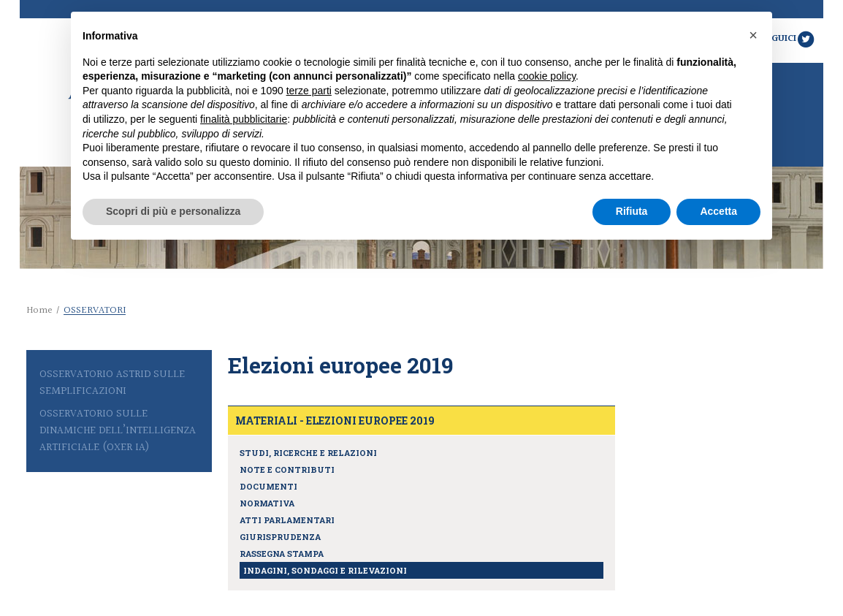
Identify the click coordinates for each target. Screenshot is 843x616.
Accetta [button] (718, 211)
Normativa (267, 503)
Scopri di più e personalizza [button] (173, 211)
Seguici (788, 39)
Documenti (268, 486)
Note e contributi (287, 469)
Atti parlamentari (287, 520)
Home (39, 311)
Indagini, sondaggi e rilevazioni (325, 570)
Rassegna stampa (282, 554)
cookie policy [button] (547, 76)
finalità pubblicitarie (244, 119)
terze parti (309, 91)
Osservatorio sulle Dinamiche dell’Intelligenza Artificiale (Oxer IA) (118, 431)
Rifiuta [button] (632, 211)
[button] (753, 35)
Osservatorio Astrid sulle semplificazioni (112, 383)
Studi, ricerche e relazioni (308, 453)
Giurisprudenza (280, 537)
